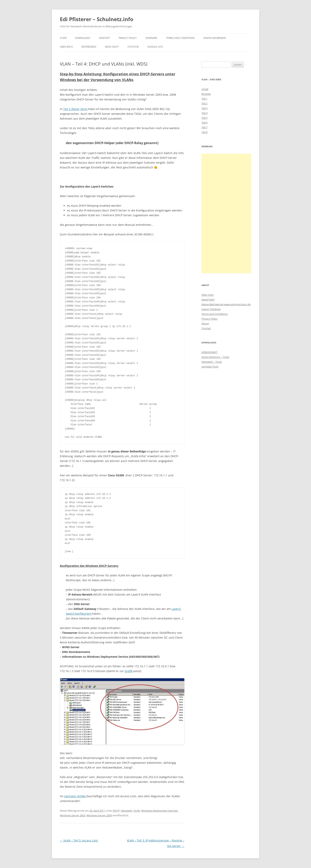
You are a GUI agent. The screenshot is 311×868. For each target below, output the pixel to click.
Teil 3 (204, 108)
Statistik (133, 47)
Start (63, 38)
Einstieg (206, 94)
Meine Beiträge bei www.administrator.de (226, 304)
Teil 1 (204, 99)
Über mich (66, 47)
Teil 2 (204, 103)
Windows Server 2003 (73, 815)
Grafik (129, 671)
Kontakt (105, 38)
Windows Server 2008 (99, 815)
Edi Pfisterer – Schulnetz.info (97, 19)
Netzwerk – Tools (212, 362)
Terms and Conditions (180, 38)
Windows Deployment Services (159, 811)
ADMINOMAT (209, 352)
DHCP (116, 811)
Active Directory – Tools (215, 357)
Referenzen (89, 47)
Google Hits (155, 47)
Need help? (208, 300)
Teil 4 (204, 113)
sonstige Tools (210, 367)
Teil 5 (204, 118)
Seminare (151, 38)
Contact (206, 328)
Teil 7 (204, 127)
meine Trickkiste (211, 309)
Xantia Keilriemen (215, 38)
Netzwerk (127, 811)
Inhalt (205, 89)
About (205, 323)
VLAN (137, 811)
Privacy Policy (128, 38)
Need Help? (112, 47)
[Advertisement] (226, 213)
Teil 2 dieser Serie (76, 109)
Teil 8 (204, 132)
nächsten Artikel (75, 796)
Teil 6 (204, 123)
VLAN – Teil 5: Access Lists (79, 840)
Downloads (83, 38)
